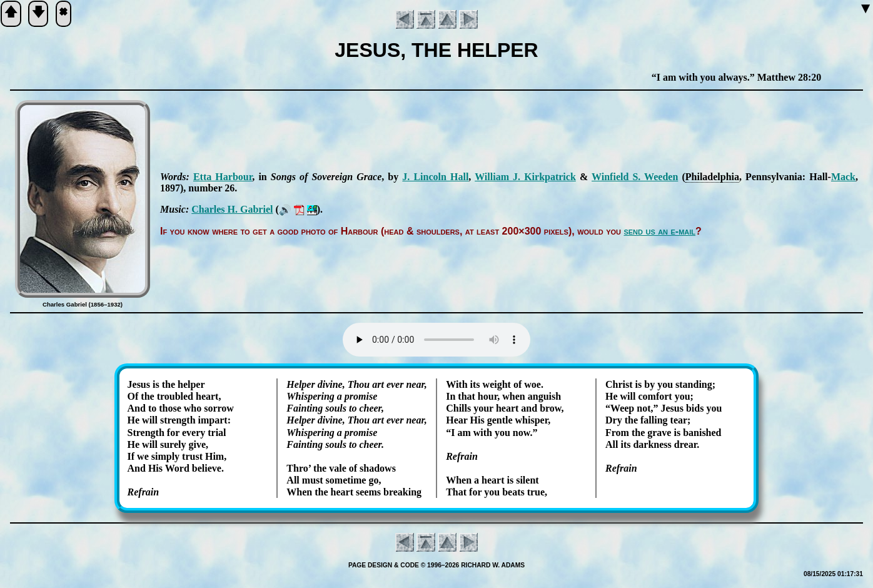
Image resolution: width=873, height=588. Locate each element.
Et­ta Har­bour (223, 177)
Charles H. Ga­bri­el (232, 209)
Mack (843, 177)
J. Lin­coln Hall (435, 177)
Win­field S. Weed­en (635, 177)
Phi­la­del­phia (712, 177)
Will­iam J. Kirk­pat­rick (525, 177)
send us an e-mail (659, 231)
